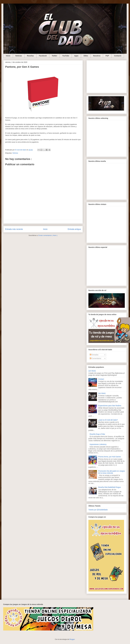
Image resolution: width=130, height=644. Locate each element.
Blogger (72, 639)
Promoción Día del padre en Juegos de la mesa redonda (112, 472)
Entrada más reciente (14, 229)
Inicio (8, 56)
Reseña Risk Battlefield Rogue (110, 487)
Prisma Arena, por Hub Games (110, 457)
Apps (76, 56)
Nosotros (97, 56)
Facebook (43, 56)
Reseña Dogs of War (97, 434)
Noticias (19, 56)
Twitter (54, 56)
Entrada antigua (74, 229)
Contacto (118, 56)
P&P (107, 56)
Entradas (94, 355)
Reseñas (30, 56)
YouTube (66, 56)
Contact (101, 379)
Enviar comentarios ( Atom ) (48, 235)
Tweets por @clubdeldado (98, 510)
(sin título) (92, 371)
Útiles (86, 56)
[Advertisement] (107, 76)
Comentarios (95, 358)
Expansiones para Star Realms (110, 406)
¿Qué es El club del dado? (108, 420)
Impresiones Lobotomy (98, 444)
